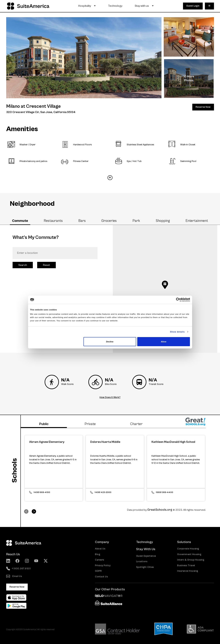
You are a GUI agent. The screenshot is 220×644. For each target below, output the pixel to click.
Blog (98, 554)
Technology (116, 6)
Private (90, 424)
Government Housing (189, 554)
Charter (136, 424)
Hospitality (87, 6)
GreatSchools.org (160, 510)
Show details (177, 332)
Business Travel (186, 565)
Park (136, 221)
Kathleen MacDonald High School (173, 442)
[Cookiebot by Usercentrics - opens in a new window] (174, 300)
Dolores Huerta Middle (105, 442)
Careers (100, 560)
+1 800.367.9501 (19, 569)
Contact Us (101, 577)
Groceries (109, 221)
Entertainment (197, 221)
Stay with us (145, 6)
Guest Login (193, 6)
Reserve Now (203, 107)
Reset (46, 265)
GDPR (98, 571)
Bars (82, 221)
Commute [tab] (20, 221)
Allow (163, 342)
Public (44, 424)
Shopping (163, 221)
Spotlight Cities (145, 567)
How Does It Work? (110, 397)
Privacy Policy (103, 565)
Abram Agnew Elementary (47, 442)
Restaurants (53, 221)
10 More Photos (189, 78)
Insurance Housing (188, 571)
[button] (165, 285)
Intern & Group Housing (191, 560)
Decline (110, 342)
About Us (100, 549)
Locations (142, 562)
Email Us (14, 576)
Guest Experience (146, 556)
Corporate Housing (188, 549)
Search (23, 265)
